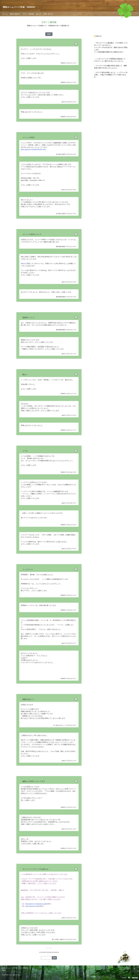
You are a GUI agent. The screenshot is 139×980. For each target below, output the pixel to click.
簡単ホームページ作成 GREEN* (19, 7)
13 (56, 952)
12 (54, 952)
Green (124, 978)
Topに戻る (49, 948)
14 (58, 952)
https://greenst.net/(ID (33, 906)
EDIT (49, 961)
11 (52, 952)
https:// (23, 263)
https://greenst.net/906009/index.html (33, 150)
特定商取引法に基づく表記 (11, 975)
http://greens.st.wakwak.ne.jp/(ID (36, 904)
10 (50, 952)
